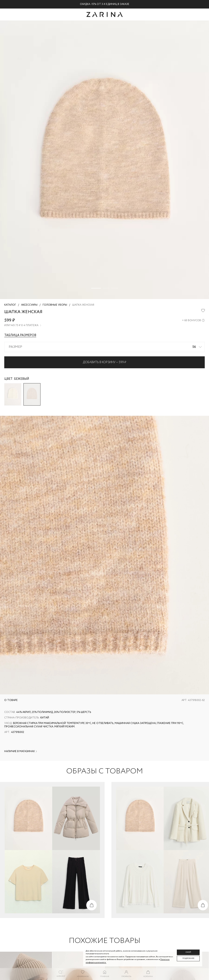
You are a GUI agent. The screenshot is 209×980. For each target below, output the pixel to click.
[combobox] (104, 347)
